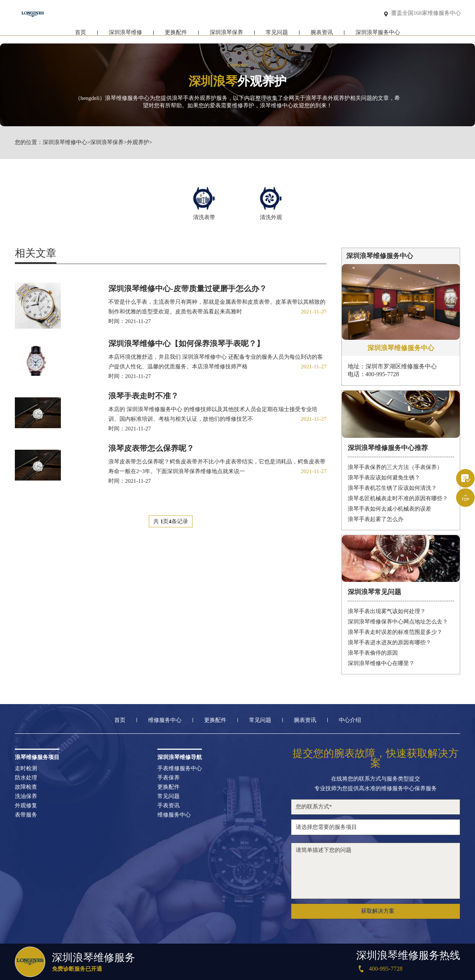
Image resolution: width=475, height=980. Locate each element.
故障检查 (26, 787)
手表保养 (168, 777)
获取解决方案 (378, 911)
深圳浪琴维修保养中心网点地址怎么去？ (398, 621)
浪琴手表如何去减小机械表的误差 (389, 508)
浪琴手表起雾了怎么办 (376, 519)
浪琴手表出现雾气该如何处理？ (387, 611)
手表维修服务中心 (180, 768)
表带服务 (26, 815)
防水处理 (26, 777)
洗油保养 (26, 796)
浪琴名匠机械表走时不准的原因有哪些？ (398, 498)
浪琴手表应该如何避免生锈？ (384, 477)
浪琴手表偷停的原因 (373, 652)
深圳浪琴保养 (226, 36)
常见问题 (277, 36)
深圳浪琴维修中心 (65, 142)
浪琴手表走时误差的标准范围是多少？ (395, 632)
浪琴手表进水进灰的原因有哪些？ (389, 642)
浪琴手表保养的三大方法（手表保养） (395, 467)
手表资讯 (168, 805)
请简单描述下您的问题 (376, 870)
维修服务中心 (165, 720)
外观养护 (138, 142)
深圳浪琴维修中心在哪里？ (381, 663)
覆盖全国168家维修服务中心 (426, 14)
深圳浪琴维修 (125, 36)
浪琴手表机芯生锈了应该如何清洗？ (392, 488)
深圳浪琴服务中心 (378, 36)
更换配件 (176, 36)
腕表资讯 (322, 36)
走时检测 (26, 768)
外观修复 (26, 805)
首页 (81, 36)
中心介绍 (350, 720)
